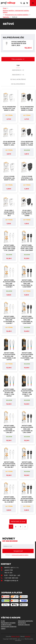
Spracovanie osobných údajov (9, 627)
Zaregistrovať (18, 551)
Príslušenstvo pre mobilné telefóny (17, 15)
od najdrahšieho (18, 84)
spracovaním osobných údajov (20, 555)
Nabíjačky (6, 17)
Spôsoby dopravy (24, 625)
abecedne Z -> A (18, 75)
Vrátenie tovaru (6, 625)
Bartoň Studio (16, 636)
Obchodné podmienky (25, 621)
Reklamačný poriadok (8, 623)
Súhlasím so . (17, 555)
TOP (18, 65)
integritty (28, 636)
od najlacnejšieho (18, 79)
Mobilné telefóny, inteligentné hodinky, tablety (16, 11)
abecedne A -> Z (18, 70)
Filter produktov (18, 59)
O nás (3, 621)
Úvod (5, 8)
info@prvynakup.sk (11, 580)
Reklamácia (22, 623)
